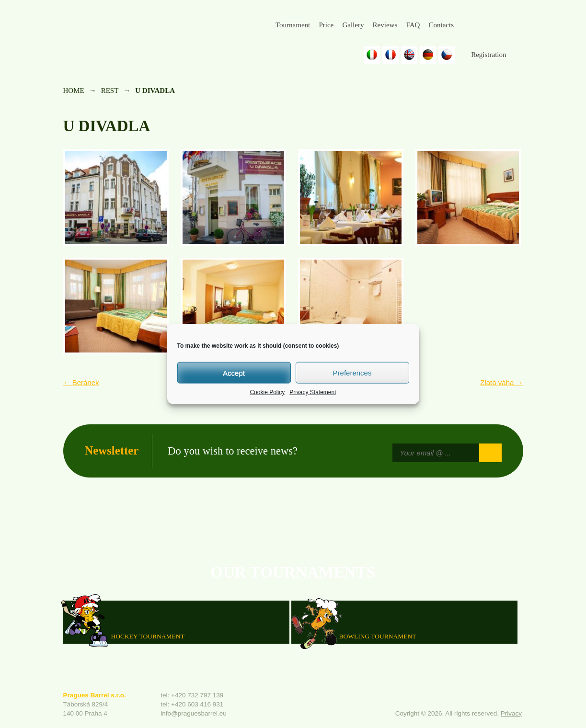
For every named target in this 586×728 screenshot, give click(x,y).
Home (74, 91)
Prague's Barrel (129, 32)
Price (326, 25)
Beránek (81, 382)
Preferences (352, 372)
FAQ (413, 25)
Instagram (493, 25)
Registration (488, 55)
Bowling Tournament (378, 636)
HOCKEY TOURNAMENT (148, 636)
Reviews (385, 25)
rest (110, 91)
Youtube (516, 25)
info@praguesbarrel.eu (194, 713)
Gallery (353, 25)
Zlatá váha (501, 382)
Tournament (293, 25)
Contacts (441, 25)
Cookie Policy (267, 392)
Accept (234, 372)
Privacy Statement (313, 392)
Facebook (470, 25)
